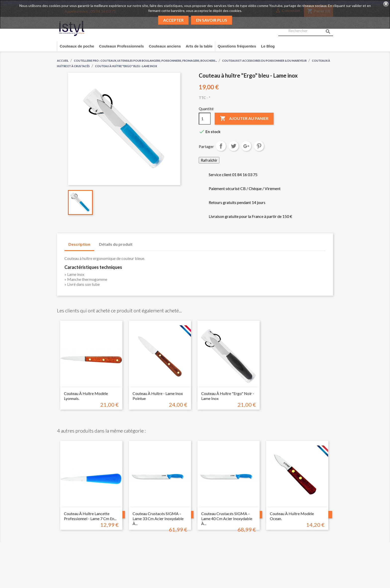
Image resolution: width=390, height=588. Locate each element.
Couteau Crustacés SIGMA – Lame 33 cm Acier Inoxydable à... (158, 518)
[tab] (141, 242)
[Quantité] (205, 119)
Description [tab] (79, 244)
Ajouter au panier (244, 119)
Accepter (173, 20)
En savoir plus (212, 20)
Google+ (246, 146)
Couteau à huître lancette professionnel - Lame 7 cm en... (90, 516)
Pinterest (259, 146)
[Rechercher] (306, 31)
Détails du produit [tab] (116, 244)
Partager (221, 146)
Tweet (234, 146)
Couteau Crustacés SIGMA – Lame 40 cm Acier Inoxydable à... (227, 518)
